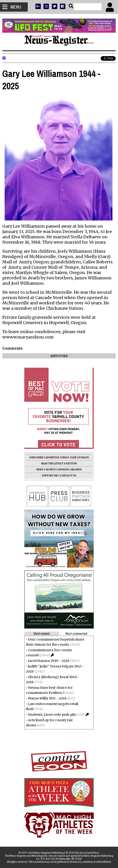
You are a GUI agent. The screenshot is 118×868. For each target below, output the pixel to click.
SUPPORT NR (50, 476)
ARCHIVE (76, 470)
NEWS (40, 470)
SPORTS (51, 470)
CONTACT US (68, 476)
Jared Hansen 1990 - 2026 (49, 661)
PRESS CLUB (69, 458)
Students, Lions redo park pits (52, 715)
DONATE (84, 458)
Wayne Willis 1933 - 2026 (47, 698)
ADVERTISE (52, 458)
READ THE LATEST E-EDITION (59, 464)
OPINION (63, 470)
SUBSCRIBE (36, 458)
